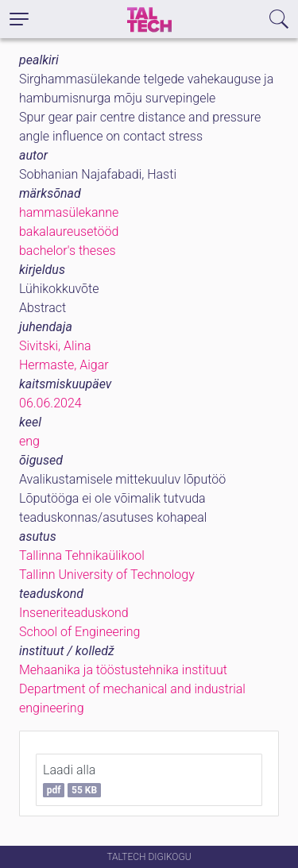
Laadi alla (72, 780)
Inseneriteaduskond (74, 613)
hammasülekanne (69, 212)
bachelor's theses (68, 251)
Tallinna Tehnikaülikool (82, 556)
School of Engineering (79, 632)
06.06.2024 (50, 403)
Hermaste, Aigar (64, 365)
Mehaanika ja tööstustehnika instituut (123, 670)
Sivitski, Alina (55, 346)
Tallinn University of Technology (107, 575)
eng (29, 441)
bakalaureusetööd (69, 231)
